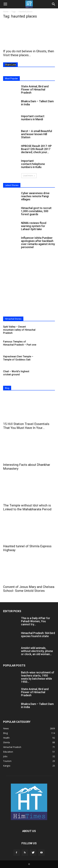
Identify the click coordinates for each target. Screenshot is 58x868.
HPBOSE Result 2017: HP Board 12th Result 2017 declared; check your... (36, 149)
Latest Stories (12, 185)
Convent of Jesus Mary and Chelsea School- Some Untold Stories (29, 589)
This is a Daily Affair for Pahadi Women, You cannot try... (36, 621)
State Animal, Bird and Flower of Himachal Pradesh (35, 89)
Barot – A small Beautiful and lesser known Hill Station (37, 134)
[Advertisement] (29, 284)
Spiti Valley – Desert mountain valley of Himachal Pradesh (19, 330)
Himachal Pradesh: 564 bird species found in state (38, 635)
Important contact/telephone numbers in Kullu (33, 164)
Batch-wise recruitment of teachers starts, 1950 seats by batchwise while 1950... (38, 677)
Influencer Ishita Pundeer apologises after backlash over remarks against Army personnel (38, 242)
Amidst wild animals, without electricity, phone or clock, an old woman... (37, 651)
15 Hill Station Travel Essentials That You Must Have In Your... (26, 426)
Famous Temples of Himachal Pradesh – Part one (20, 343)
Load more (29, 176)
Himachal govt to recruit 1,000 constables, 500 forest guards (36, 211)
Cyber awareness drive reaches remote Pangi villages (35, 196)
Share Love (10, 65)
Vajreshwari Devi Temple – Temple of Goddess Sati (18, 358)
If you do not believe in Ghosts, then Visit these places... (29, 53)
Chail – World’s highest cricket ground (16, 373)
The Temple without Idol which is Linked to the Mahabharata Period (27, 507)
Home (6, 12)
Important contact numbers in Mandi (33, 118)
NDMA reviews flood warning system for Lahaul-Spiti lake (34, 226)
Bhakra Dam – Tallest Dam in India (37, 103)
